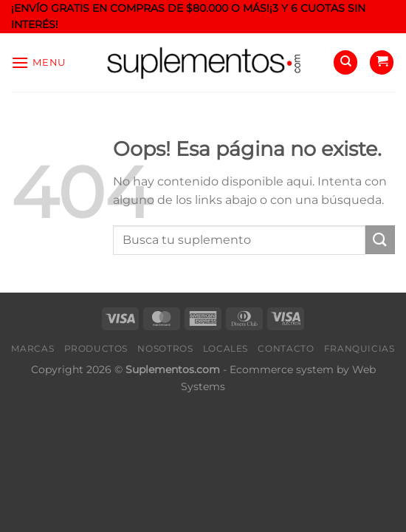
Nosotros (165, 348)
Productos (96, 348)
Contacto (286, 348)
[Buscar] (345, 62)
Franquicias (359, 348)
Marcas (32, 348)
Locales (226, 348)
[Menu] (38, 62)
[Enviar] (380, 240)
